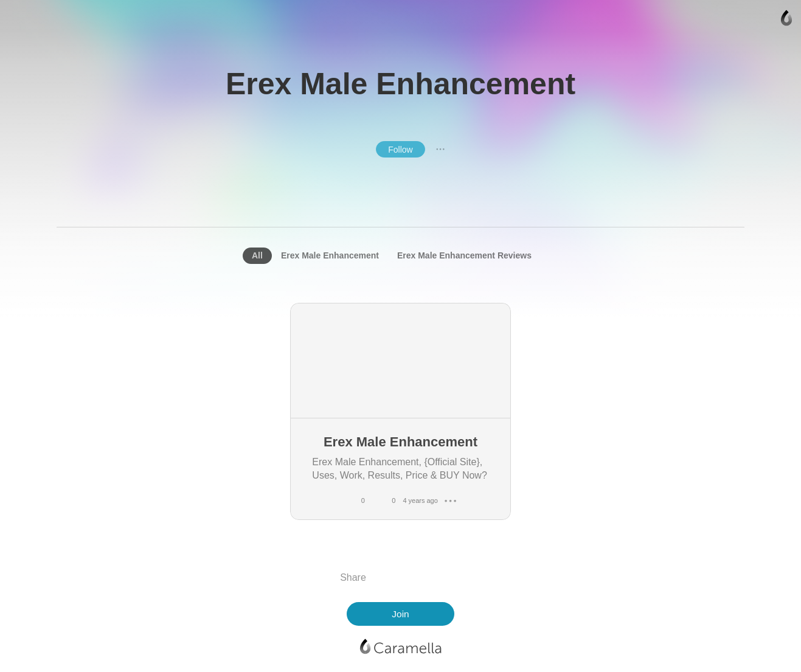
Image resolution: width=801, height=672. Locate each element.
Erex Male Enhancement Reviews (464, 255)
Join (400, 614)
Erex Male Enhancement (330, 255)
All (257, 255)
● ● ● (440, 149)
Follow (400, 150)
